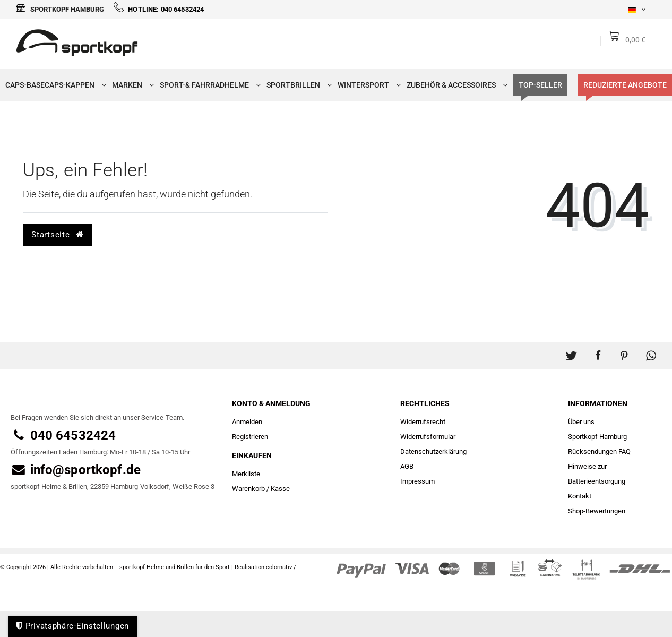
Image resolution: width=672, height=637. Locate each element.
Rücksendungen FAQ (599, 451)
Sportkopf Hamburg (60, 9)
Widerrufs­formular (428, 437)
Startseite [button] (57, 235)
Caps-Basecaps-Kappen (53, 85)
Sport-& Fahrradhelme (208, 85)
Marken (131, 85)
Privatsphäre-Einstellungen (73, 626)
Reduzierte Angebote (625, 85)
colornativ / (281, 567)
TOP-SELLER (540, 85)
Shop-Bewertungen (597, 511)
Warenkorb (248, 489)
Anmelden (247, 422)
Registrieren (250, 437)
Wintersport (367, 85)
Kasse (280, 489)
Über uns (581, 422)
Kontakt (580, 496)
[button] (571, 350)
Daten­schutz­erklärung (433, 451)
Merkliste (246, 474)
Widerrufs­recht (423, 422)
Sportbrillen (297, 85)
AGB (407, 466)
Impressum (417, 481)
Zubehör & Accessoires (455, 85)
